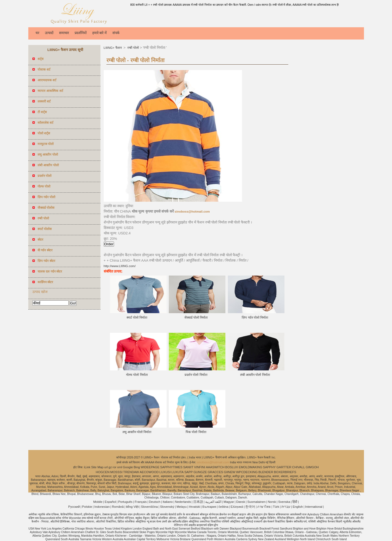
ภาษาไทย (264, 507)
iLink (87, 467)
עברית (286, 507)
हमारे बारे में (99, 33)
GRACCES (215, 472)
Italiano (168, 502)
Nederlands (183, 502)
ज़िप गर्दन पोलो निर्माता (255, 318)
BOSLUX (232, 467)
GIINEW (229, 472)
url (106, 467)
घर (37, 33)
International (314, 507)
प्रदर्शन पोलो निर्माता (196, 375)
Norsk (272, 502)
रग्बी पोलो (133, 48)
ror (115, 467)
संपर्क (116, 33)
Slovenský (167, 507)
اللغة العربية (213, 502)
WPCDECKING (247, 472)
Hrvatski (195, 507)
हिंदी (295, 502)
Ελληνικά (237, 507)
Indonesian (102, 507)
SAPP (189, 472)
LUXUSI (165, 472)
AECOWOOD (149, 472)
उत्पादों (49, 33)
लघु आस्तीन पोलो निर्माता (137, 432)
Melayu (181, 507)
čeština (223, 507)
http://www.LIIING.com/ (120, 266)
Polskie (87, 507)
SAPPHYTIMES (171, 467)
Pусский (74, 507)
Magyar (229, 502)
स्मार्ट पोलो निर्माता (137, 318)
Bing (137, 467)
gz (110, 467)
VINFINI (200, 467)
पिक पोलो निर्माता (196, 432)
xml (120, 467)
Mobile (98, 502)
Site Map (97, 467)
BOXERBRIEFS (285, 472)
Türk (276, 507)
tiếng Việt (132, 507)
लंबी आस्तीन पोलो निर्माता (255, 375)
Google (128, 467)
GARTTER (284, 467)
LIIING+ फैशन (113, 48)
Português (125, 502)
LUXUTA (178, 472)
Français (141, 502)
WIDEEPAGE (150, 467)
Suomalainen (256, 502)
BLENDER (266, 472)
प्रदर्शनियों (81, 33)
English (298, 507)
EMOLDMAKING (250, 467)
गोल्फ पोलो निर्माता (137, 375)
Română (118, 507)
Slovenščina (149, 507)
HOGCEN (103, 472)
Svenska (284, 502)
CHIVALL (298, 467)
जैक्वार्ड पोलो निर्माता (196, 318)
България (209, 507)
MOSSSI (116, 472)
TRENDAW (131, 472)
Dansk (241, 502)
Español (110, 502)
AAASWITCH (215, 467)
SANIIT (188, 467)
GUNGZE (200, 472)
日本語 (198, 502)
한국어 (250, 507)
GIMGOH (312, 467)
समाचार (64, 33)
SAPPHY (269, 467)
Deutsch (155, 502)
